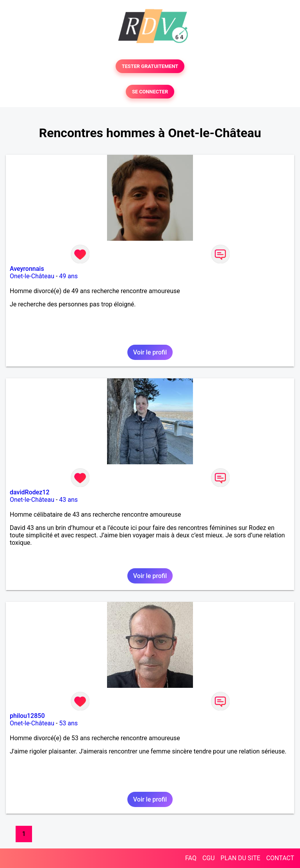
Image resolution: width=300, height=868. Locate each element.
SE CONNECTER (150, 92)
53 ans (68, 723)
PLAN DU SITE (241, 858)
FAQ (191, 858)
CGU (209, 858)
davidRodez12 (30, 492)
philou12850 (27, 716)
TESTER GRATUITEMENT (150, 66)
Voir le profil (150, 352)
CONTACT (280, 858)
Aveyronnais (27, 269)
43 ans (68, 500)
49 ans (68, 276)
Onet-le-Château (32, 276)
